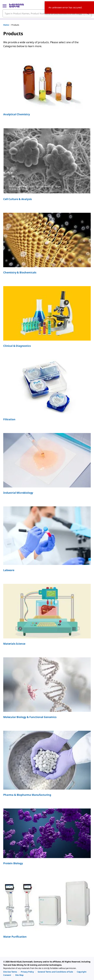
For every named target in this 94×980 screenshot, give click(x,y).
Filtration (9, 419)
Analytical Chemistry (17, 114)
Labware (9, 570)
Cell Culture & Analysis (18, 199)
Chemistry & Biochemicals (20, 272)
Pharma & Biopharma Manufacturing (27, 795)
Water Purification (15, 937)
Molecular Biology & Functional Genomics (30, 717)
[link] (10, 972)
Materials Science (14, 644)
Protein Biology (13, 863)
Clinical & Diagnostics (17, 346)
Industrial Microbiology (18, 493)
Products (15, 25)
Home (6, 25)
